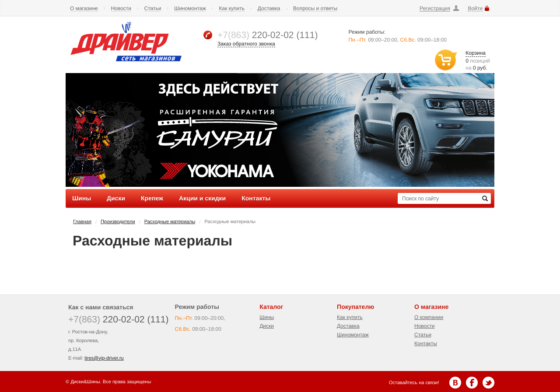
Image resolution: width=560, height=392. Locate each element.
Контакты (426, 343)
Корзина (476, 53)
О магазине (84, 9)
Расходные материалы (170, 222)
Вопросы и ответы (315, 9)
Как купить (232, 9)
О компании (429, 317)
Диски (267, 326)
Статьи (153, 9)
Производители (118, 222)
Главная (82, 222)
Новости (121, 9)
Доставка (269, 9)
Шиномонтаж (190, 9)
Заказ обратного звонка (246, 44)
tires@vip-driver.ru (104, 358)
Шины (267, 317)
